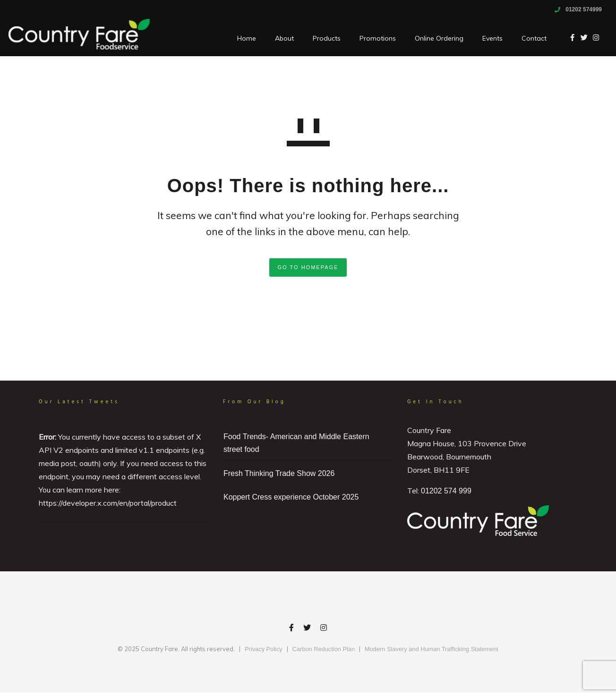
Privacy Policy (264, 649)
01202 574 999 (446, 491)
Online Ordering (433, 38)
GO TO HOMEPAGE (308, 267)
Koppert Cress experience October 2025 (291, 497)
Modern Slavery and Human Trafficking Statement (432, 649)
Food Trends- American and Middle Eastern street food (296, 443)
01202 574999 (584, 9)
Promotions (372, 38)
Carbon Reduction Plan (324, 649)
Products (321, 38)
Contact (528, 38)
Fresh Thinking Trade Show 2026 (279, 473)
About (278, 38)
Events (486, 38)
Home (240, 38)
